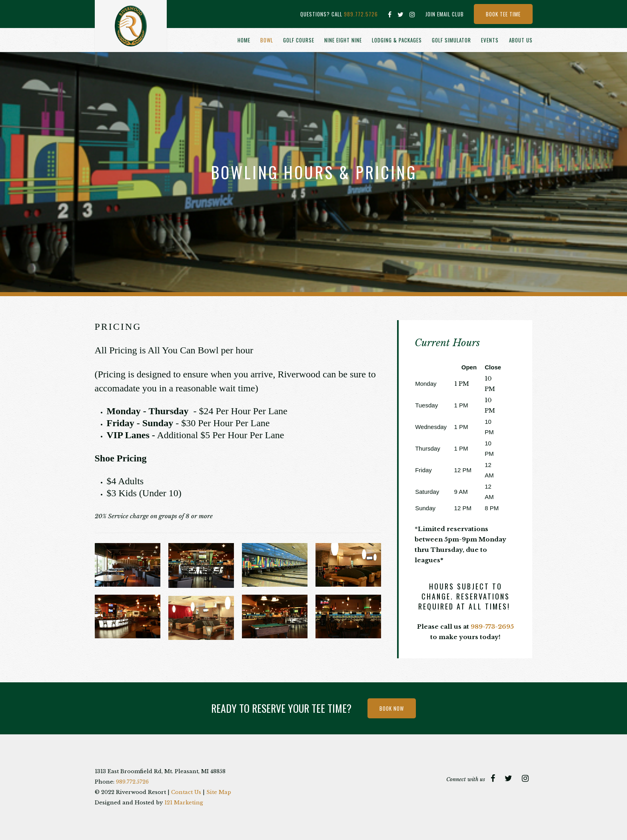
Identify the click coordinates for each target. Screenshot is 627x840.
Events (490, 40)
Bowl (267, 40)
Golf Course (299, 40)
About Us (521, 40)
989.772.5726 (361, 14)
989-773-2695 (492, 626)
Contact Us (186, 792)
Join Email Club (445, 14)
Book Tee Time (503, 14)
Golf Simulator (451, 40)
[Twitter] (401, 14)
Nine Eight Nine (343, 40)
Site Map (219, 792)
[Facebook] (390, 14)
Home (244, 40)
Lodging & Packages (397, 40)
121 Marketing (184, 803)
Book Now (392, 708)
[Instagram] (412, 14)
